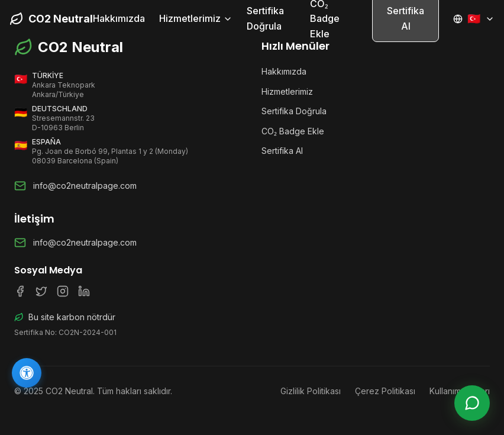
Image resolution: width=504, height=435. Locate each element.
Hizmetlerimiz (196, 18)
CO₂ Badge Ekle (293, 131)
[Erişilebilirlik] (27, 373)
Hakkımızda (119, 18)
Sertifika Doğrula (265, 18)
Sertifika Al (282, 151)
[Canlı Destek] (472, 403)
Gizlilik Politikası (311, 391)
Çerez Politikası (385, 391)
